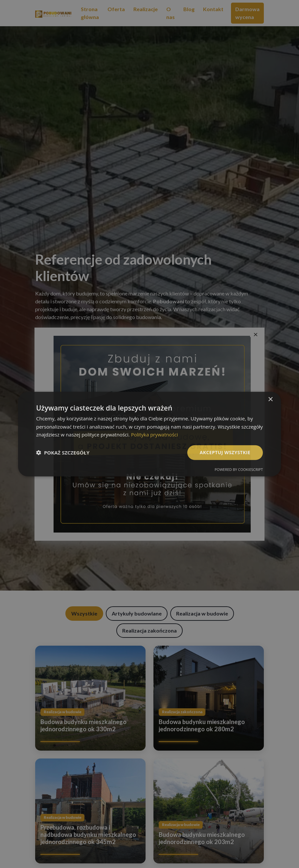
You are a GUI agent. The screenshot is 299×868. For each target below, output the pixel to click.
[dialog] (149, 434)
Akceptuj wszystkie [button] (225, 452)
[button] (63, 453)
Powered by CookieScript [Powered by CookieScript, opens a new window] (239, 469)
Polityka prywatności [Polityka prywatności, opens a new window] (155, 434)
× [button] (270, 399)
